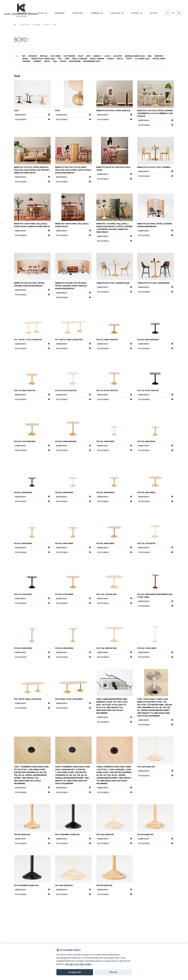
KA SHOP (154, 13)
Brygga (44, 56)
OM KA (41, 13)
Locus (108, 56)
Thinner (37, 61)
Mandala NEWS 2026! (135, 56)
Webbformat (32, 115)
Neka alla (113, 972)
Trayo (47, 61)
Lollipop (118, 56)
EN (173, 13)
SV (168, 13)
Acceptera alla (75, 972)
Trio (55, 61)
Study (129, 58)
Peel (60, 58)
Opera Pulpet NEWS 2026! (43, 58)
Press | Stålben (80, 58)
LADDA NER (115, 13)
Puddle (111, 58)
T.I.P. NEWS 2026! (142, 58)
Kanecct (98, 56)
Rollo (120, 58)
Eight (81, 56)
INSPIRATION (78, 13)
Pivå (54, 25)
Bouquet (33, 56)
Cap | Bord (56, 56)
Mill (150, 56)
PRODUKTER (22, 13)
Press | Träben (97, 58)
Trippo (63, 61)
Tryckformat (32, 120)
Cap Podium (69, 56)
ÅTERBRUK (95, 13)
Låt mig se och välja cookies (78, 964)
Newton (159, 56)
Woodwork (75, 61)
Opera (25, 58)
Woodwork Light (92, 61)
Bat (24, 56)
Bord (47, 25)
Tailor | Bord (159, 58)
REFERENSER (60, 13)
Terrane (26, 61)
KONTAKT (135, 13)
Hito (88, 56)
